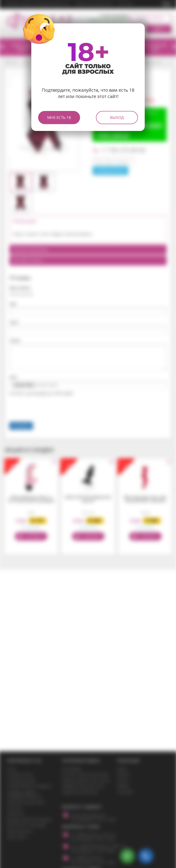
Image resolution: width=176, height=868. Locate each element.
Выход (117, 117)
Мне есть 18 (59, 117)
